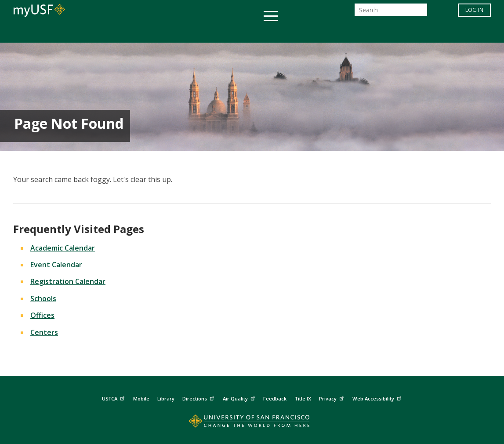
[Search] (391, 13)
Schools (43, 298)
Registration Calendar (68, 281)
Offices (345, 32)
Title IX (303, 399)
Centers (44, 332)
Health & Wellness (226, 32)
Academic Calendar (63, 248)
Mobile (141, 399)
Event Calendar (56, 265)
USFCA (114, 398)
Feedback (275, 399)
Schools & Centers (408, 32)
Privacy (332, 398)
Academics (82, 32)
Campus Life (296, 32)
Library (166, 399)
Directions (199, 398)
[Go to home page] (252, 423)
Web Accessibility (378, 398)
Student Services (147, 32)
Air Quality (240, 398)
